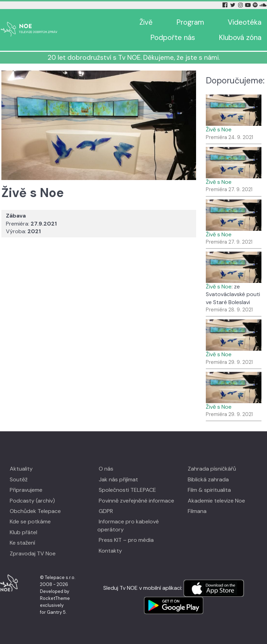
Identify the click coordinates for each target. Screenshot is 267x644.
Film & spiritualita (209, 490)
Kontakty (110, 551)
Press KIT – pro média (126, 540)
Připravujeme (26, 490)
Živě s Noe (219, 129)
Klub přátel (23, 532)
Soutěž (19, 479)
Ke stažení (22, 543)
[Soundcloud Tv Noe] (263, 5)
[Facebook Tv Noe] (226, 5)
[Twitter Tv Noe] (233, 5)
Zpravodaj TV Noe (33, 553)
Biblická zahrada (208, 479)
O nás (106, 469)
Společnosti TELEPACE (127, 490)
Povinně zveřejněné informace (136, 501)
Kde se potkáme (30, 521)
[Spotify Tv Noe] (256, 5)
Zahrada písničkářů (212, 469)
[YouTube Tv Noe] (249, 5)
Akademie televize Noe (216, 501)
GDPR (106, 511)
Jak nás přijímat (118, 479)
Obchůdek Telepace (35, 511)
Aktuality (21, 469)
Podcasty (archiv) (32, 501)
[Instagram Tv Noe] (242, 5)
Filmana (197, 511)
